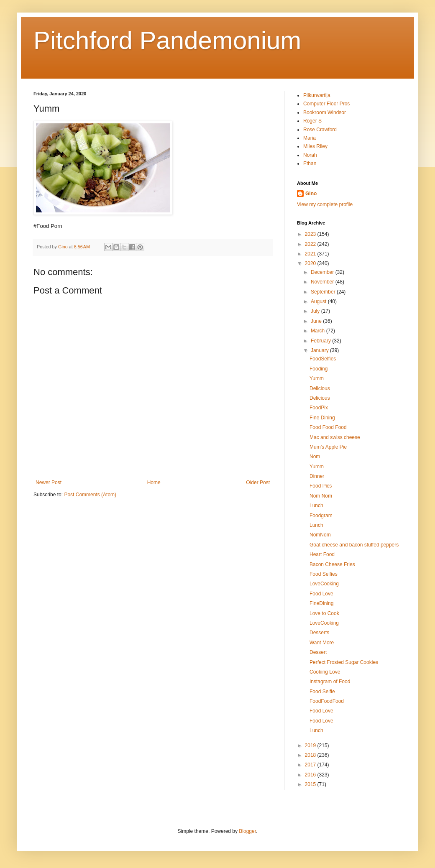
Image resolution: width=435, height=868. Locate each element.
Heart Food (322, 554)
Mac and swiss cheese (335, 437)
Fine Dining (322, 418)
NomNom (320, 535)
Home (154, 483)
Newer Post (49, 483)
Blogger (247, 831)
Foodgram (321, 516)
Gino (311, 194)
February (321, 341)
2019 (311, 745)
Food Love (321, 594)
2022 (311, 244)
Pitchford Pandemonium (167, 40)
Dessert (318, 652)
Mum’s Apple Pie (328, 447)
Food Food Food (328, 427)
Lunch (316, 505)
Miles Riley (315, 146)
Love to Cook (324, 613)
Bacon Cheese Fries (332, 564)
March (319, 331)
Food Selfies (324, 574)
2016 (311, 775)
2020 (311, 263)
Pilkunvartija (317, 95)
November (323, 282)
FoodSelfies (323, 359)
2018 (311, 755)
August (319, 301)
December (323, 272)
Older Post (258, 483)
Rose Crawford (320, 130)
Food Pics (321, 486)
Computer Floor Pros (326, 104)
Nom (315, 457)
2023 (311, 234)
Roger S (312, 121)
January (320, 350)
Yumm (317, 378)
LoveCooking (324, 584)
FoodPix (319, 408)
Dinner (317, 476)
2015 (311, 784)
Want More (322, 643)
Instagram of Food (330, 682)
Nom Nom (321, 496)
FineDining (321, 603)
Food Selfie (322, 692)
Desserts (319, 633)
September (324, 292)
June (317, 321)
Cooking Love (325, 672)
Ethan (310, 163)
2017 (311, 765)
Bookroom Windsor (325, 112)
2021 (311, 254)
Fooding (319, 369)
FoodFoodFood (327, 701)
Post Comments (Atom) (90, 495)
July (316, 311)
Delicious (320, 388)
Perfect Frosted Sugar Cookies (344, 662)
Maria (310, 138)
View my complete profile (325, 204)
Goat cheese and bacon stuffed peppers (354, 545)
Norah (310, 155)
